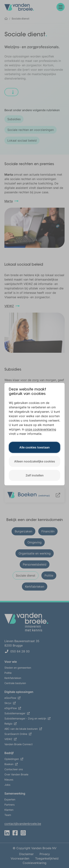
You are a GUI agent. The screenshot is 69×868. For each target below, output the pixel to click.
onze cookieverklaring (41, 429)
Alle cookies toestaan (34, 447)
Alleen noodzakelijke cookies (35, 461)
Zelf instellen (35, 475)
